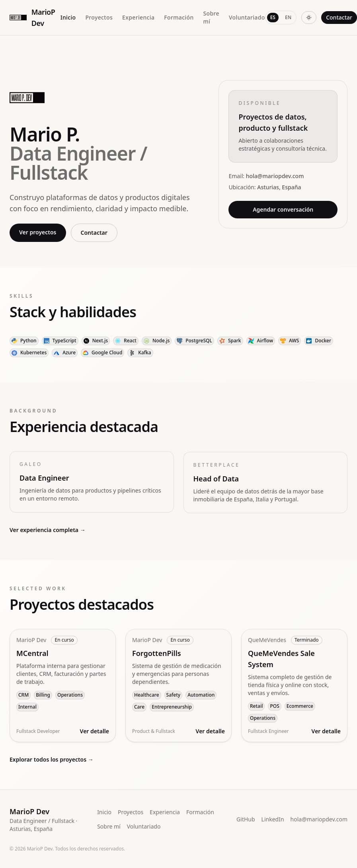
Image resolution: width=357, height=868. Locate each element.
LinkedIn (273, 819)
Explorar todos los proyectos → (52, 759)
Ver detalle (95, 735)
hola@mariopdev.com (319, 819)
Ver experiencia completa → (48, 530)
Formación (179, 17)
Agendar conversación (283, 211)
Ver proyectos (38, 233)
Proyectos (99, 17)
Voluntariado (247, 17)
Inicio (68, 17)
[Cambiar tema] (309, 18)
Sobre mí (211, 17)
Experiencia (138, 17)
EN (288, 17)
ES (273, 17)
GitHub (246, 819)
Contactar (339, 17)
